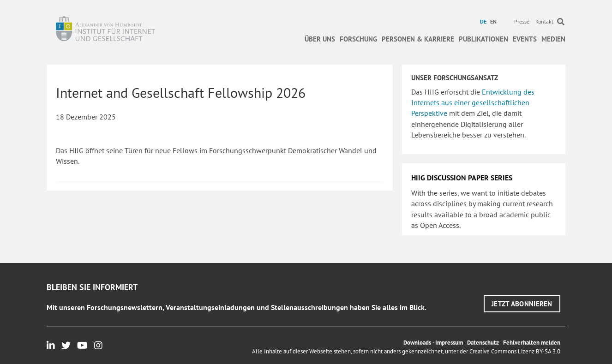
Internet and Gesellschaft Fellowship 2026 (181, 92)
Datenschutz (483, 343)
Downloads (417, 343)
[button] (522, 304)
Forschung (358, 39)
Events (525, 39)
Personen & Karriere (418, 39)
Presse (522, 21)
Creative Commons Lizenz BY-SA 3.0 (515, 351)
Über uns (320, 39)
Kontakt (544, 21)
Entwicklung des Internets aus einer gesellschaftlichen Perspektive (473, 102)
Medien (553, 39)
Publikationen (483, 39)
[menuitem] (484, 22)
